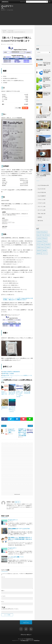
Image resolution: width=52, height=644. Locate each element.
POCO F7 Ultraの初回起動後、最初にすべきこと (47, 94)
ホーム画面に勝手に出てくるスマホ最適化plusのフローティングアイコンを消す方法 (12, 409)
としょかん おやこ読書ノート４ (16, 557)
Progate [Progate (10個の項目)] (42, 244)
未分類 (39, 217)
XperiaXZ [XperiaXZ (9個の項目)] (45, 250)
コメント (3, 577)
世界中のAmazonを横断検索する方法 (5, 408)
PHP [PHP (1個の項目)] (38, 244)
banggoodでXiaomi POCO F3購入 (12, 431)
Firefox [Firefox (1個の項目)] (48, 235)
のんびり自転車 (41, 196)
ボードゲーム (41, 210)
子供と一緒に (41, 214)
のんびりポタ (41, 189)
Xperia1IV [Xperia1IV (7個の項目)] (39, 250)
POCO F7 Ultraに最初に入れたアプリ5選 (47, 86)
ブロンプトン (41, 206)
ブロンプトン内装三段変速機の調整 (27, 392)
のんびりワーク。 (7, 7)
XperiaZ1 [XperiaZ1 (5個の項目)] (39, 253)
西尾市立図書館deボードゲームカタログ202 (19, 529)
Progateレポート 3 (13, 520)
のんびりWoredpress (42, 185)
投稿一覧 (17, 502)
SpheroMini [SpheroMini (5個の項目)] (48, 244)
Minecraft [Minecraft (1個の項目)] (45, 238)
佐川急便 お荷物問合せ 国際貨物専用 (11, 372)
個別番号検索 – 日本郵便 (8, 374)
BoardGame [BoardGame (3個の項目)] (44, 232)
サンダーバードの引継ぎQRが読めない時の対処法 (47, 71)
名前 (3, 591)
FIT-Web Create (25, 640)
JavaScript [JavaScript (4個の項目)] (39, 238)
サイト (3, 602)
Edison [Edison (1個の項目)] (38, 235)
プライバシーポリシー (26, 635)
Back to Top (26, 623)
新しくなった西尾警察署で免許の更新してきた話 (12, 393)
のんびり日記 (11, 44)
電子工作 (40, 221)
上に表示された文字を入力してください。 (10, 609)
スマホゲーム (41, 203)
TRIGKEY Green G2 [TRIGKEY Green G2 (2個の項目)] (41, 247)
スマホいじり (40, 119)
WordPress (37, 640)
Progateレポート (12, 548)
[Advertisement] (35, 14)
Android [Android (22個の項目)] (39, 232)
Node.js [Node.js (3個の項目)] (45, 241)
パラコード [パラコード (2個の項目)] (45, 253)
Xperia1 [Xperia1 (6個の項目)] (48, 247)
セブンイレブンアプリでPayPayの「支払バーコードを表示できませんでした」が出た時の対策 (43, 174)
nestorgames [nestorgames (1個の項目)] (40, 241)
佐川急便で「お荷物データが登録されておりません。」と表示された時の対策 (19, 394)
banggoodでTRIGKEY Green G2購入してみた (4, 393)
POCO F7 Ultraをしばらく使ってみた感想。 (30, 2)
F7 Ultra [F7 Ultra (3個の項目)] (43, 235)
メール (3, 596)
